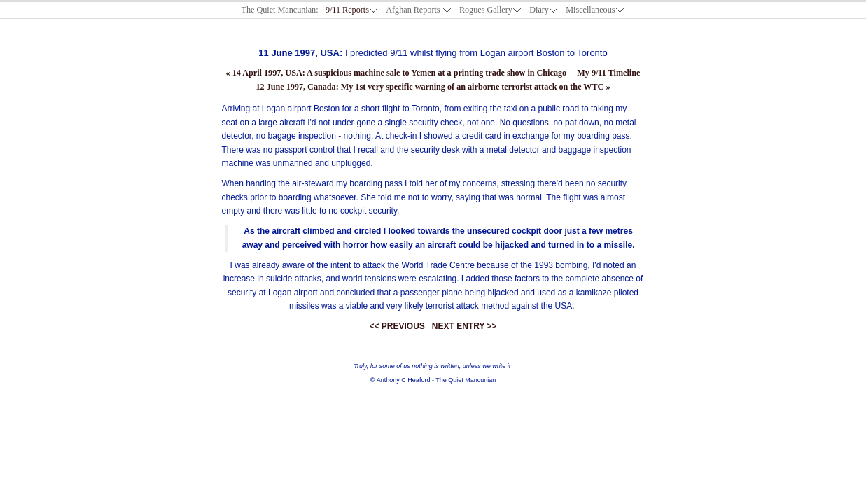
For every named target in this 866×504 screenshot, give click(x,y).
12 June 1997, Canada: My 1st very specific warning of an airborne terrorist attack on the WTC (433, 87)
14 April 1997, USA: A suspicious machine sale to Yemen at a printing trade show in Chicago (397, 73)
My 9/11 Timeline (608, 73)
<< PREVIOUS (397, 326)
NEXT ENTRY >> (465, 326)
